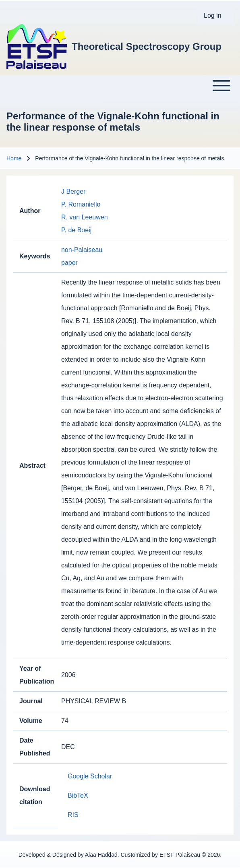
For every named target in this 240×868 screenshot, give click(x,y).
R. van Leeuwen (85, 217)
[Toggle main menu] (120, 86)
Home (14, 158)
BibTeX (78, 795)
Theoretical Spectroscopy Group (147, 46)
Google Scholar (90, 776)
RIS (73, 815)
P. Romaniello (81, 204)
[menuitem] (215, 16)
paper (69, 263)
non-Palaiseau (82, 250)
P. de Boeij (76, 230)
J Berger (73, 191)
